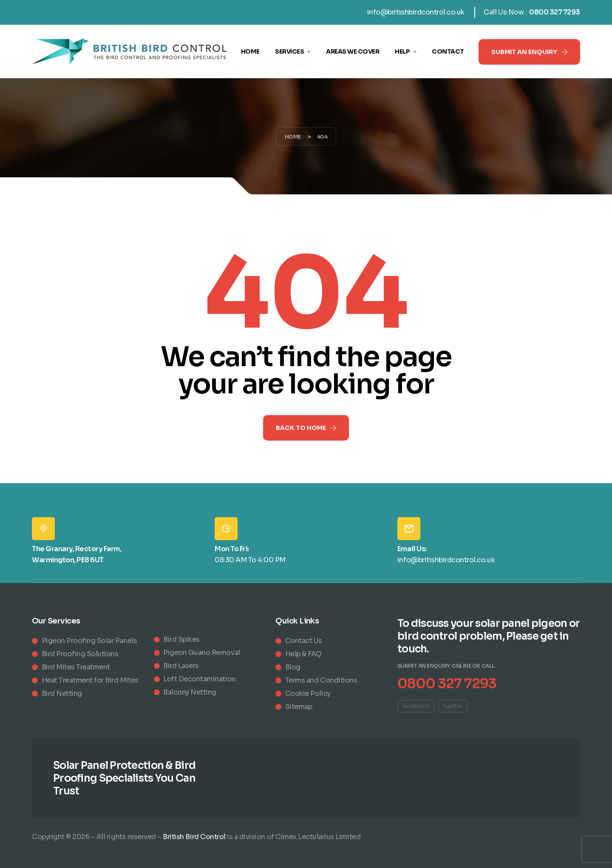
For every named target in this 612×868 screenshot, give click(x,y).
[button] (529, 52)
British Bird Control (194, 837)
